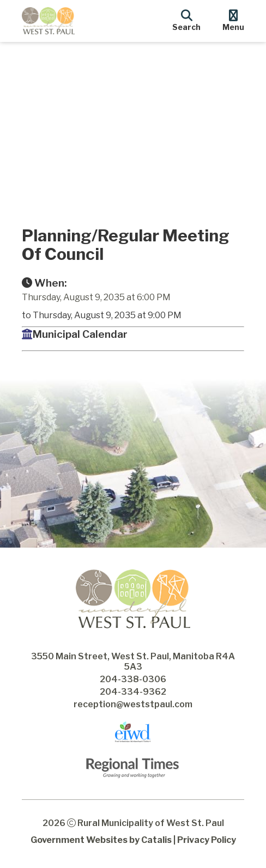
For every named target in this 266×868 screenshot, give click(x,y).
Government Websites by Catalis (101, 840)
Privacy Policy (207, 840)
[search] (186, 19)
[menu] (233, 19)
